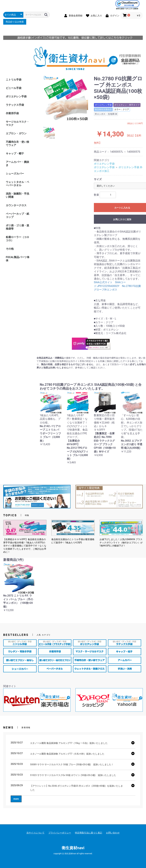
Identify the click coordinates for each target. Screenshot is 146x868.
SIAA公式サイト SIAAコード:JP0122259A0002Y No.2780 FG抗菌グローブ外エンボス (117, 286)
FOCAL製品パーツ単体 (18, 259)
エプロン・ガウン (16, 133)
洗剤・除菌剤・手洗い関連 (17, 195)
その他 (10, 249)
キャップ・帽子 (15, 153)
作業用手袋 (12, 113)
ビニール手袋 (14, 88)
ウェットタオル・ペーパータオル (17, 184)
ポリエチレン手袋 (16, 96)
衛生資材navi (73, 848)
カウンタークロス (16, 205)
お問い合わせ (113, 833)
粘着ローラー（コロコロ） (17, 239)
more (16, 799)
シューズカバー (15, 174)
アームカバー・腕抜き (17, 164)
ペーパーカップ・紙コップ (17, 215)
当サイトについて (35, 833)
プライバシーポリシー (60, 833)
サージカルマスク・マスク (17, 123)
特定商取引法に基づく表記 (89, 833)
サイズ (98, 179)
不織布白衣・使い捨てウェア (17, 143)
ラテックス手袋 (15, 105)
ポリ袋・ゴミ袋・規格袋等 (17, 227)
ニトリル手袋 (14, 80)
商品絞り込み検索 (15, 22)
